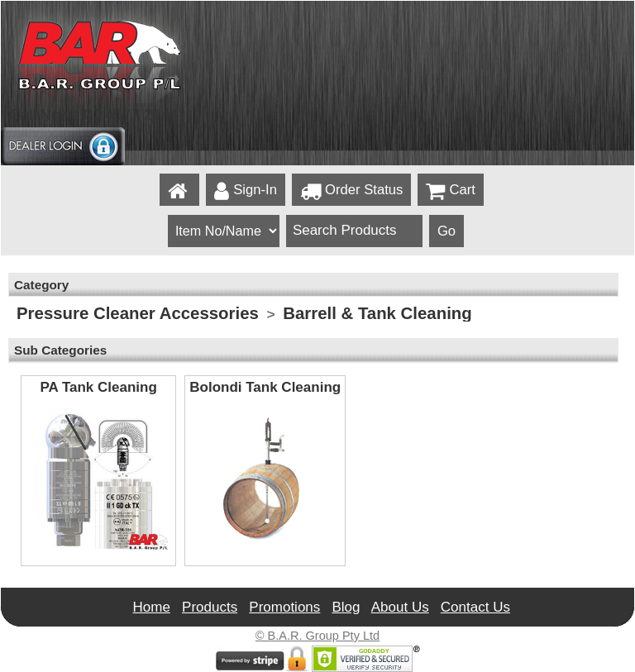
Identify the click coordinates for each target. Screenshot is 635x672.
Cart (450, 191)
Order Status (351, 191)
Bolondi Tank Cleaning (265, 388)
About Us (400, 607)
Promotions (284, 607)
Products (210, 607)
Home (152, 607)
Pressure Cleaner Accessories (138, 313)
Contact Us (475, 607)
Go (446, 231)
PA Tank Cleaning (98, 388)
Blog (346, 607)
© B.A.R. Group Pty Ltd (317, 636)
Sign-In (246, 191)
